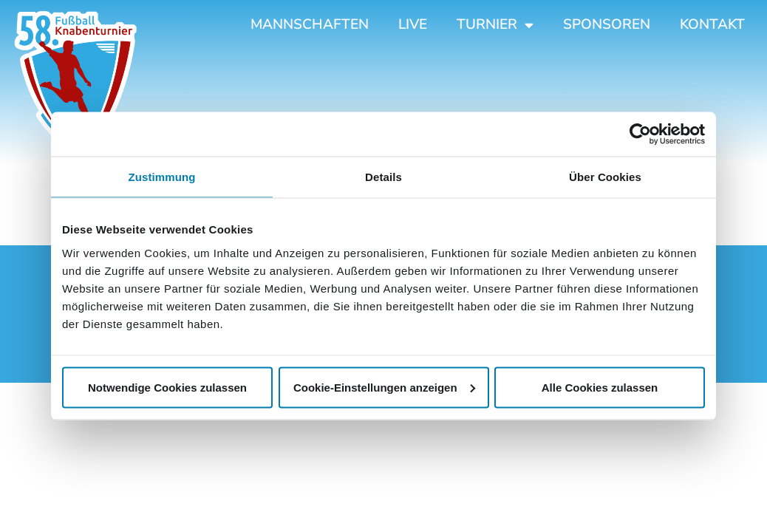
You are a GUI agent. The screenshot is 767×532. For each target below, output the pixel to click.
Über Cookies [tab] (605, 177)
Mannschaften (310, 24)
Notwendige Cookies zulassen (167, 387)
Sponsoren (607, 24)
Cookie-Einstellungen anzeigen (384, 387)
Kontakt (712, 24)
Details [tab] (383, 177)
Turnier (495, 25)
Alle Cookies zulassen (600, 387)
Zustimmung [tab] (162, 177)
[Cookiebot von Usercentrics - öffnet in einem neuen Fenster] (640, 134)
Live (413, 24)
